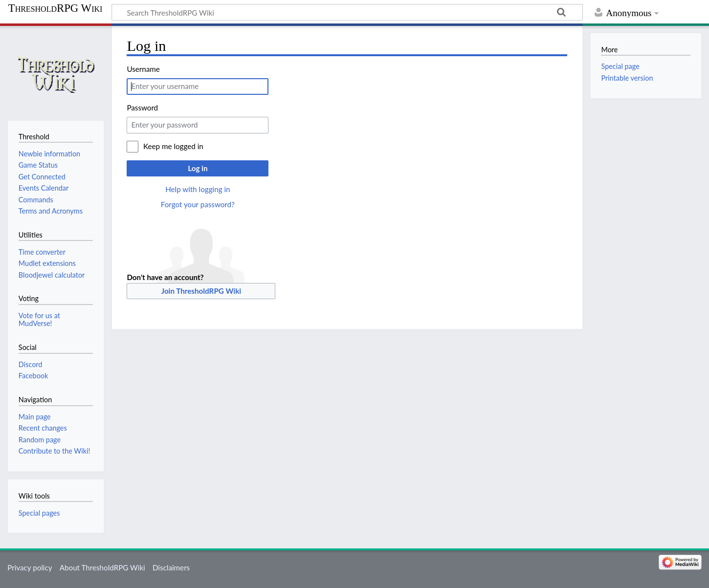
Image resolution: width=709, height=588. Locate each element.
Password (142, 108)
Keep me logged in (173, 146)
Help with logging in (198, 189)
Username (143, 69)
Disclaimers (171, 567)
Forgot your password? (198, 204)
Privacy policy (30, 567)
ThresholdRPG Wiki (55, 8)
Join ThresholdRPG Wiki (201, 291)
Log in (198, 168)
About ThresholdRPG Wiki (102, 567)
